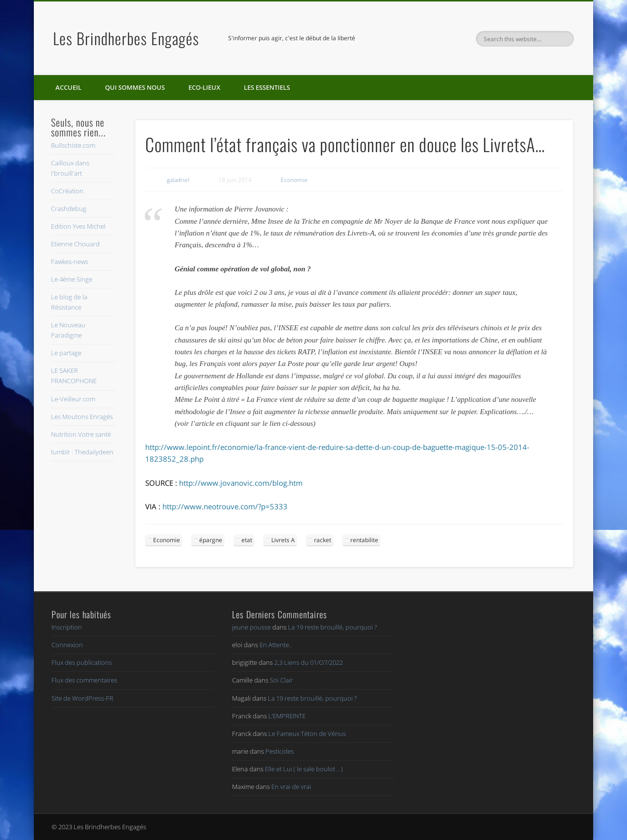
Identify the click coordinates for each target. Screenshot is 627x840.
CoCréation (67, 191)
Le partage (66, 353)
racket (323, 540)
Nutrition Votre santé (81, 434)
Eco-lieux (204, 87)
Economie (294, 180)
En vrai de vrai (291, 787)
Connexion (67, 645)
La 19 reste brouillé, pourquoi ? (332, 627)
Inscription (67, 627)
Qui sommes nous (135, 87)
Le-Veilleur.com (73, 399)
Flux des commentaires (84, 680)
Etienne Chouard (75, 244)
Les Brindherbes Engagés (126, 38)
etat (247, 540)
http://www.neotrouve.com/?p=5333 (225, 506)
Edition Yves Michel (78, 226)
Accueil (68, 87)
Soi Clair (281, 680)
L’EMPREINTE (287, 716)
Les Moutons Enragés (82, 417)
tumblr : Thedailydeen (82, 452)
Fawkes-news (70, 262)
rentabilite (364, 540)
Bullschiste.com (73, 145)
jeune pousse (251, 627)
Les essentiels (267, 87)
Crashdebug (69, 209)
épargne (211, 540)
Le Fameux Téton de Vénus (307, 734)
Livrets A (283, 540)
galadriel (178, 180)
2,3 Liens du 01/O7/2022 (309, 662)
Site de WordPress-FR (82, 698)
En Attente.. (276, 645)
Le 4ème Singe (72, 279)
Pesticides (280, 751)
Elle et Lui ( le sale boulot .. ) (304, 769)
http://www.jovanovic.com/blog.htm (241, 483)
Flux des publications (82, 662)
